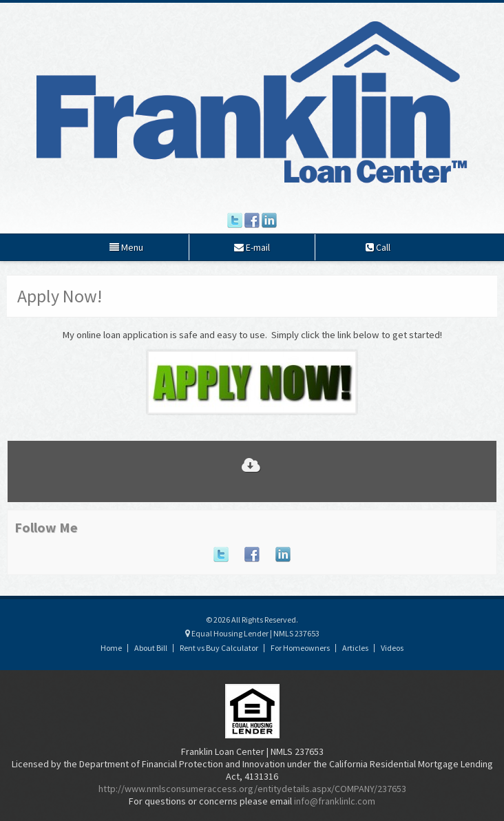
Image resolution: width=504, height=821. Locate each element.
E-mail (252, 247)
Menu (126, 247)
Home (111, 648)
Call (378, 247)
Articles (355, 648)
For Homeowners (300, 648)
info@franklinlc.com (335, 801)
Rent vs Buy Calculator (219, 648)
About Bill (151, 648)
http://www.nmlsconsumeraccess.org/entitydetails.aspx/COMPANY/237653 (252, 789)
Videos (392, 648)
